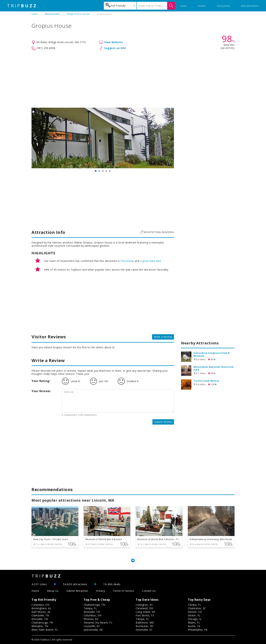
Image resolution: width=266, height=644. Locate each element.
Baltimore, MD (145, 623)
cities (184, 6)
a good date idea (151, 261)
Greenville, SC (144, 630)
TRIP (22, 6)
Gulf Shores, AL (41, 612)
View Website (113, 42)
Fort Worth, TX (145, 615)
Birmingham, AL (41, 608)
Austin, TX (194, 626)
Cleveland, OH (144, 608)
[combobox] (120, 6)
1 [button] (96, 171)
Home (35, 14)
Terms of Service (123, 591)
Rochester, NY (145, 626)
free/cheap (127, 261)
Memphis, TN (40, 626)
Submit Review (163, 422)
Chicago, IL (195, 619)
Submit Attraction (77, 591)
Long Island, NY (145, 612)
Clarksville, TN (40, 615)
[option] (103, 138)
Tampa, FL (90, 608)
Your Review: (41, 391)
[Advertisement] (133, 79)
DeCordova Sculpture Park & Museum (212, 354)
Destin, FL (194, 615)
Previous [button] (36, 138)
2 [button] (99, 171)
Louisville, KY (92, 626)
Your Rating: (41, 381)
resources (223, 6)
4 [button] (106, 171)
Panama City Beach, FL (98, 623)
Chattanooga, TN (42, 623)
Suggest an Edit (115, 48)
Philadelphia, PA (198, 630)
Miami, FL (194, 623)
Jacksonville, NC (93, 630)
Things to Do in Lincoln (78, 14)
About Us (53, 591)
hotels (202, 6)
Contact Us (149, 591)
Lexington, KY (144, 605)
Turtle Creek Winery (206, 381)
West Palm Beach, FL (45, 630)
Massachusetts (52, 14)
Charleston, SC (197, 608)
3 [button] (103, 171)
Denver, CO (195, 612)
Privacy (101, 591)
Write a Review (163, 337)
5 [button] (110, 171)
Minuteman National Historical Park (213, 368)
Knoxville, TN (40, 619)
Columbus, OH (40, 605)
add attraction (250, 6)
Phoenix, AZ (91, 619)
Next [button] (169, 138)
